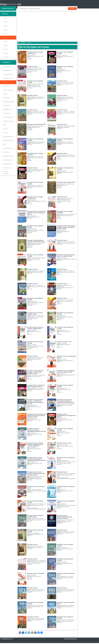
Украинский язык (8, 141)
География (6, 99)
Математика (7, 71)
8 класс (5, 46)
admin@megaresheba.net (71, 640)
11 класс (6, 58)
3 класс (5, 27)
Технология (7, 114)
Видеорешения (8, 9)
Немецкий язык (8, 79)
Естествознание (8, 118)
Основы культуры (6, 173)
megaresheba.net (6, 640)
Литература (7, 107)
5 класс (5, 35)
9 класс (5, 50)
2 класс (5, 23)
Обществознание (8, 91)
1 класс (5, 19)
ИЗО (4, 145)
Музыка (5, 130)
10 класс (6, 54)
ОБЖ (5, 126)
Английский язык (8, 75)
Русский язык (7, 68)
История (6, 83)
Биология (6, 87)
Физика (5, 95)
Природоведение (8, 122)
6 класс (5, 38)
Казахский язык (8, 165)
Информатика (7, 110)
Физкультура (7, 169)
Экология (6, 134)
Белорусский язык (9, 103)
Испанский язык (8, 149)
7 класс (5, 42)
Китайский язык (8, 157)
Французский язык (9, 138)
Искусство (6, 153)
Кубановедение (8, 161)
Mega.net (11, 5)
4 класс (5, 31)
